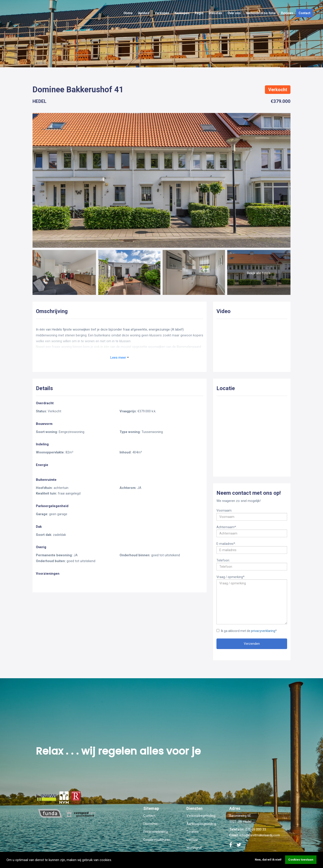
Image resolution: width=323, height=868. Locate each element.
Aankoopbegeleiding (201, 824)
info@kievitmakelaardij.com (260, 835)
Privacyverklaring (156, 832)
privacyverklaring (263, 631)
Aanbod (144, 13)
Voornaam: (224, 510)
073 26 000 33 (256, 829)
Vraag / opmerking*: (231, 577)
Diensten (215, 13)
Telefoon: (223, 560)
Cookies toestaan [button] (301, 859)
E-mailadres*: (226, 543)
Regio (199, 13)
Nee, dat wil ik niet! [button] (268, 859)
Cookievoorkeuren (157, 840)
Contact (304, 13)
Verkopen (162, 13)
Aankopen (182, 13)
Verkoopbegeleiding (201, 816)
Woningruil (194, 848)
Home (128, 13)
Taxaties (193, 832)
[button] (113, 860)
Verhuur (192, 840)
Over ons (234, 13)
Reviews (287, 13)
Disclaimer (151, 824)
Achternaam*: (227, 527)
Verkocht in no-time (261, 13)
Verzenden (252, 644)
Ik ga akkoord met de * (247, 631)
